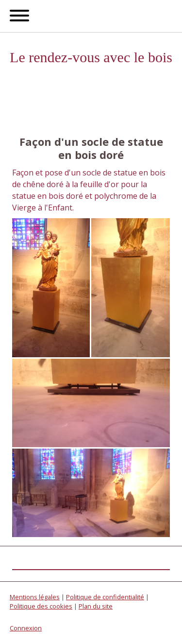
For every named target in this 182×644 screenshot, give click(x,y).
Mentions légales (35, 597)
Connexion (26, 628)
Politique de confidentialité (105, 597)
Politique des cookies (41, 606)
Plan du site (96, 606)
